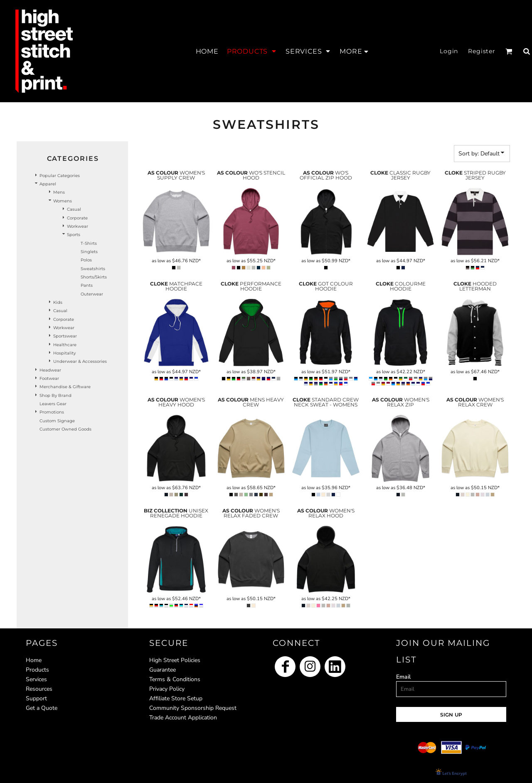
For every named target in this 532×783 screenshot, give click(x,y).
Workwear (78, 226)
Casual (74, 209)
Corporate (77, 218)
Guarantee (163, 670)
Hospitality (64, 353)
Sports (74, 235)
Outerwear (92, 294)
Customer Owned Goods (65, 429)
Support (36, 698)
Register (482, 51)
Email (403, 677)
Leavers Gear (53, 404)
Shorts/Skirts (94, 277)
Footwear (49, 378)
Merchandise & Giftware (65, 387)
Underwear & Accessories (80, 361)
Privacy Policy (167, 689)
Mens (59, 192)
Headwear (50, 370)
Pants (87, 285)
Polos (86, 260)
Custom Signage (57, 421)
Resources (39, 689)
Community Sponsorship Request (193, 708)
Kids (58, 302)
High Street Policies (175, 660)
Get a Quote (42, 708)
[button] (252, 51)
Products (37, 670)
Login (449, 51)
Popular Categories (60, 176)
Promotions (52, 412)
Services (36, 679)
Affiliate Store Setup (176, 698)
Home (34, 660)
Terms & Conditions (175, 679)
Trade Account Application (183, 718)
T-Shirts (89, 243)
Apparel (48, 184)
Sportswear (65, 336)
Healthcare (65, 345)
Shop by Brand (55, 395)
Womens (63, 201)
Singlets (89, 252)
